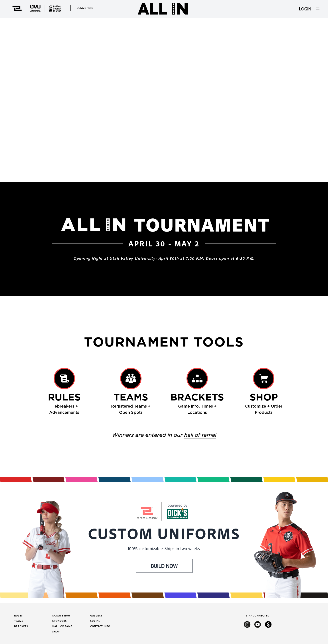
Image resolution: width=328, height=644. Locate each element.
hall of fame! (200, 435)
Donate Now (62, 615)
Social (95, 621)
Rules (19, 615)
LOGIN (305, 9)
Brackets (21, 626)
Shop (56, 631)
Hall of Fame (62, 626)
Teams (19, 621)
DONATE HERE (85, 8)
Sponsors (60, 621)
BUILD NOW (164, 566)
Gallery (96, 615)
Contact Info (100, 626)
